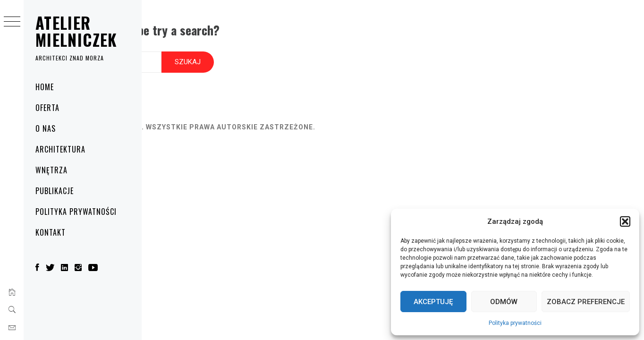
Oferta (47, 108)
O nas (46, 128)
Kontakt (51, 232)
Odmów (504, 302)
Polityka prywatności (515, 323)
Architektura (60, 149)
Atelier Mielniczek (76, 31)
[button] (625, 221)
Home (45, 87)
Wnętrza (51, 170)
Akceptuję (433, 302)
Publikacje (55, 191)
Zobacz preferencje (586, 302)
